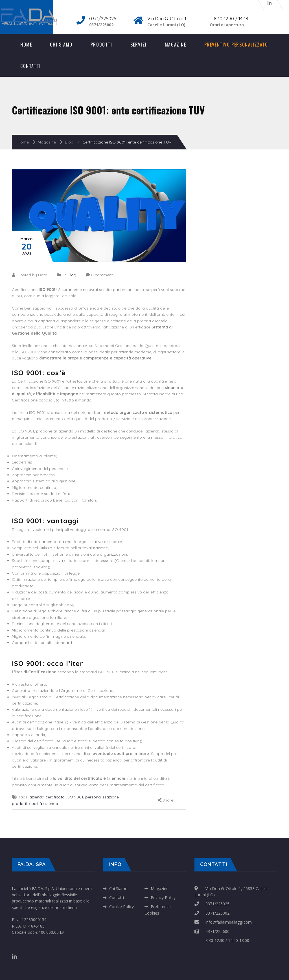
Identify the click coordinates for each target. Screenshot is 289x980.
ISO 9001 (75, 797)
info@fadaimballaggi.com (229, 922)
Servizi (139, 45)
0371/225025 (217, 904)
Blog (69, 142)
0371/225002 (217, 913)
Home (26, 45)
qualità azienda (44, 804)
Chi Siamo (61, 45)
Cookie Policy (121, 907)
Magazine (176, 45)
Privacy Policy (163, 898)
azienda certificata (47, 797)
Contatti (31, 66)
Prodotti (101, 45)
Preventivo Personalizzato (236, 45)
